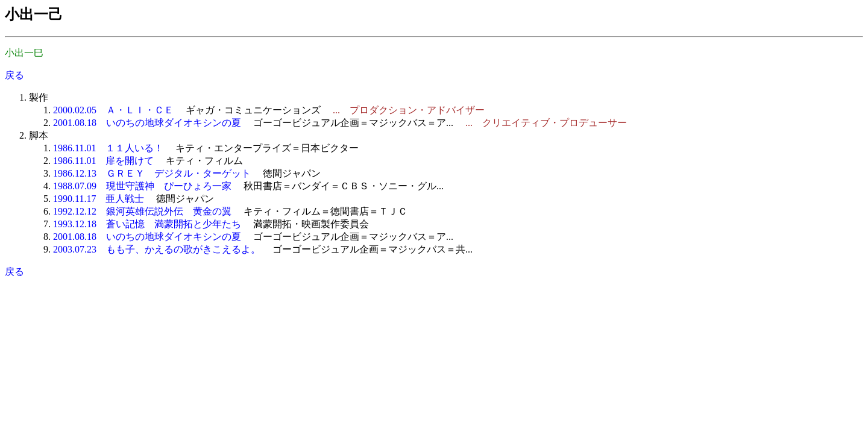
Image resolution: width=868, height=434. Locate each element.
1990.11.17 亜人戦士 (99, 199)
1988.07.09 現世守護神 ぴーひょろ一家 (142, 186)
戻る (14, 75)
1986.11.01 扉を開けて (103, 161)
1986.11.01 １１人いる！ (108, 148)
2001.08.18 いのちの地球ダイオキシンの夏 (147, 123)
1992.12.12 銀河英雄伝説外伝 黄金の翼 (142, 211)
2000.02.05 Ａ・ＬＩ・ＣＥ (113, 110)
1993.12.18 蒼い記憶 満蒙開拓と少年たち (147, 224)
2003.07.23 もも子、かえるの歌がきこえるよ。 (157, 249)
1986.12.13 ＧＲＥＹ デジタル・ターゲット (152, 173)
